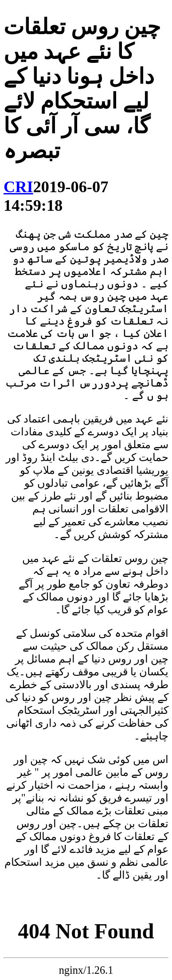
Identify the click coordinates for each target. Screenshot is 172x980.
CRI (18, 187)
